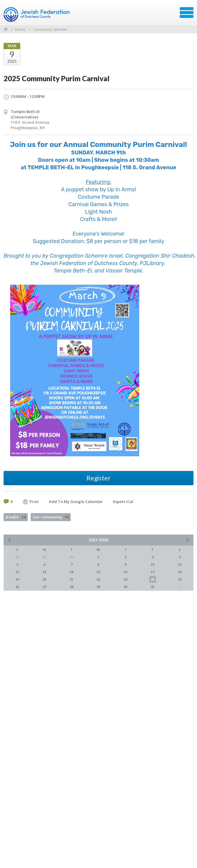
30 (125, 587)
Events (20, 29)
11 (180, 564)
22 (98, 579)
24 (153, 579)
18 (180, 572)
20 (44, 579)
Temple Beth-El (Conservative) (25, 114)
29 (98, 587)
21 (72, 579)
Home (6, 29)
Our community (51, 517)
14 (72, 572)
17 (153, 572)
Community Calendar (50, 29)
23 (125, 579)
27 (44, 587)
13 (44, 572)
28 (72, 587)
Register (99, 478)
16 (125, 572)
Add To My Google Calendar (76, 502)
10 (153, 564)
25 (180, 579)
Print (31, 502)
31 (153, 587)
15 (98, 572)
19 (17, 579)
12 (17, 572)
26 (17, 587)
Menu (187, 12)
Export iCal (123, 502)
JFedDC (16, 517)
